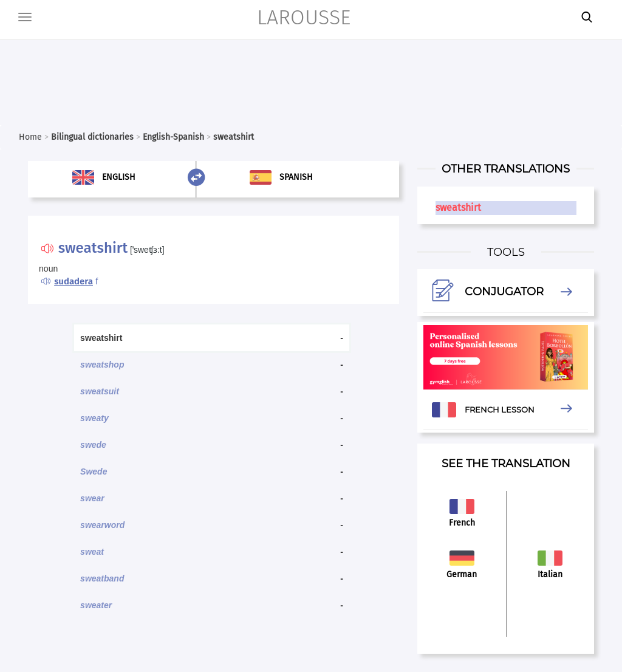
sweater (96, 605)
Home (30, 137)
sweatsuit (100, 391)
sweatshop (102, 365)
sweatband (102, 578)
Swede (94, 471)
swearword (102, 525)
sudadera (73, 281)
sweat (92, 552)
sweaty (94, 418)
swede (93, 445)
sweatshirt (458, 207)
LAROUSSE (304, 17)
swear (92, 498)
